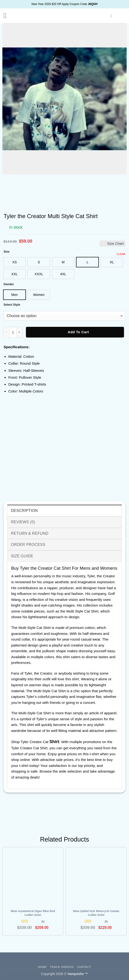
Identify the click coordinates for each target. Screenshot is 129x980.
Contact (84, 967)
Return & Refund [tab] (30, 533)
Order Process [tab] (28, 545)
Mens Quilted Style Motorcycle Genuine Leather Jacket (96, 913)
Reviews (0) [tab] (23, 522)
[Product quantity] (13, 332)
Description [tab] (24, 511)
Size (7, 252)
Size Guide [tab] (22, 556)
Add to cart (78, 332)
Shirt (54, 742)
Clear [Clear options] (121, 254)
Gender (9, 284)
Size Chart (112, 244)
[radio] (14, 262)
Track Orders (62, 967)
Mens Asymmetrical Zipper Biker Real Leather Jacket (33, 913)
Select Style (12, 305)
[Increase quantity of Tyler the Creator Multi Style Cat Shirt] (19, 332)
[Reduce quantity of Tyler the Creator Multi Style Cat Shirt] (6, 332)
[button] (7, 16)
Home (42, 967)
